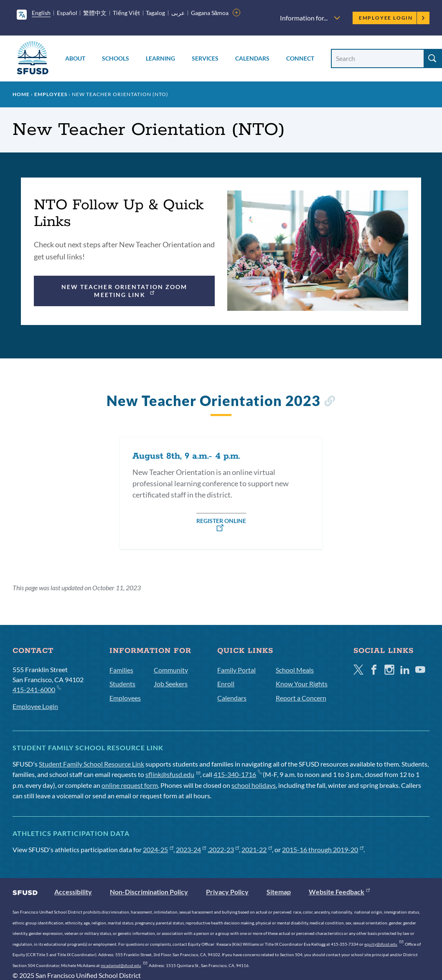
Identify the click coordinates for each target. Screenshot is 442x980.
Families (121, 670)
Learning (160, 58)
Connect (300, 58)
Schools (116, 58)
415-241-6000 (37, 689)
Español (67, 13)
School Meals (295, 670)
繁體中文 (95, 13)
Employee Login (392, 18)
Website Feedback (339, 892)
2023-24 (191, 849)
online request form (130, 785)
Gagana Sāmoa (210, 13)
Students (122, 684)
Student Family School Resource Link (91, 764)
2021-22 (257, 849)
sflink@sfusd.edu (173, 774)
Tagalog (155, 13)
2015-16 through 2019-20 (323, 849)
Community (171, 670)
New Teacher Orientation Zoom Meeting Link (124, 291)
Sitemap (279, 892)
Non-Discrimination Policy (149, 892)
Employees (51, 94)
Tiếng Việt (126, 13)
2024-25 (158, 849)
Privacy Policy (227, 892)
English (41, 13)
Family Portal (236, 670)
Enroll (226, 684)
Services (205, 58)
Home (21, 94)
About (75, 58)
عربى (178, 13)
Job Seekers (171, 684)
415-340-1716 (238, 774)
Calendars (252, 58)
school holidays (254, 785)
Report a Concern (301, 698)
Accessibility (73, 892)
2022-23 (224, 849)
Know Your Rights (302, 684)
